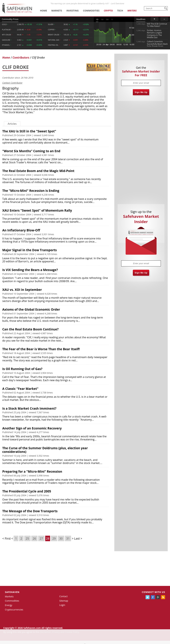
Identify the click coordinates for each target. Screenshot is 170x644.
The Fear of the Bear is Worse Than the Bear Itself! (41, 349)
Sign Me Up (141, 92)
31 (68, 538)
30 (61, 538)
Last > (78, 538)
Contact (63, 596)
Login (62, 605)
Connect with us (153, 592)
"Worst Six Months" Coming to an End (31, 151)
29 (54, 538)
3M (107, 19)
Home (43, 11)
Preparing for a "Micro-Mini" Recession (32, 472)
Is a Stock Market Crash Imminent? (29, 408)
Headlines (141, 19)
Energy (9, 605)
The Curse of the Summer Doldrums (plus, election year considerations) (45, 450)
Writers (132, 11)
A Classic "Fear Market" (20, 389)
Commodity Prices (10, 19)
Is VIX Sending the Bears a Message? (30, 270)
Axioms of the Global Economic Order (31, 309)
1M (102, 19)
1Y (112, 19)
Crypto (108, 11)
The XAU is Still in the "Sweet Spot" (29, 131)
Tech (120, 11)
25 (27, 538)
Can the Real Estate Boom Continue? (30, 329)
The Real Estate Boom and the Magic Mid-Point (38, 171)
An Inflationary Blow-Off (21, 230)
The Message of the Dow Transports (30, 511)
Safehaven (12, 592)
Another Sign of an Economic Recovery (32, 428)
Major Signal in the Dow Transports (30, 250)
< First (6, 538)
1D (97, 19)
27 (41, 538)
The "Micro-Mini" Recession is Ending (31, 191)
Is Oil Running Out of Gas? (22, 369)
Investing (72, 11)
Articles (12, 124)
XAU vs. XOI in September (22, 290)
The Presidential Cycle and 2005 (27, 491)
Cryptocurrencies (14, 610)
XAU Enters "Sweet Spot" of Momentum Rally (37, 210)
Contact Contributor (12, 83)
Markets (57, 11)
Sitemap (64, 601)
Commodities (91, 11)
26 (34, 538)
